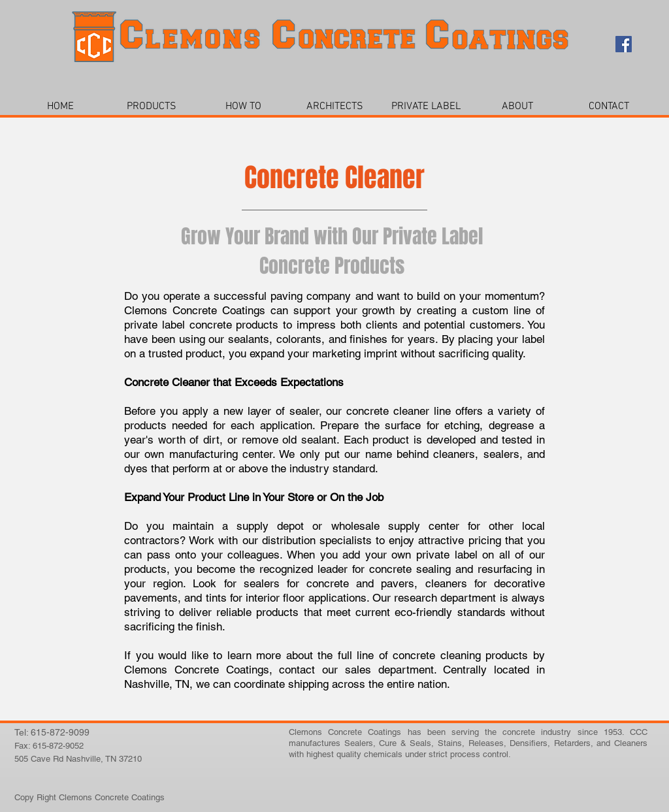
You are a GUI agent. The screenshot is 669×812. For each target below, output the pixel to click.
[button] (152, 106)
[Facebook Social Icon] (624, 44)
